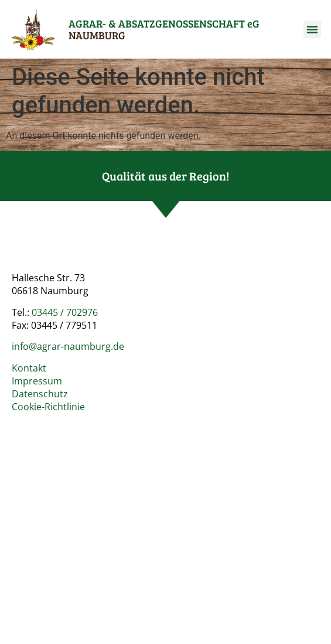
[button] (312, 29)
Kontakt (29, 368)
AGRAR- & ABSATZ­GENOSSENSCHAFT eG (164, 29)
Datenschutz (40, 394)
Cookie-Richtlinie (48, 407)
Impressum (37, 381)
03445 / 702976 (65, 312)
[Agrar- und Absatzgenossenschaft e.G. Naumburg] (165, 515)
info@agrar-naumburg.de (68, 346)
